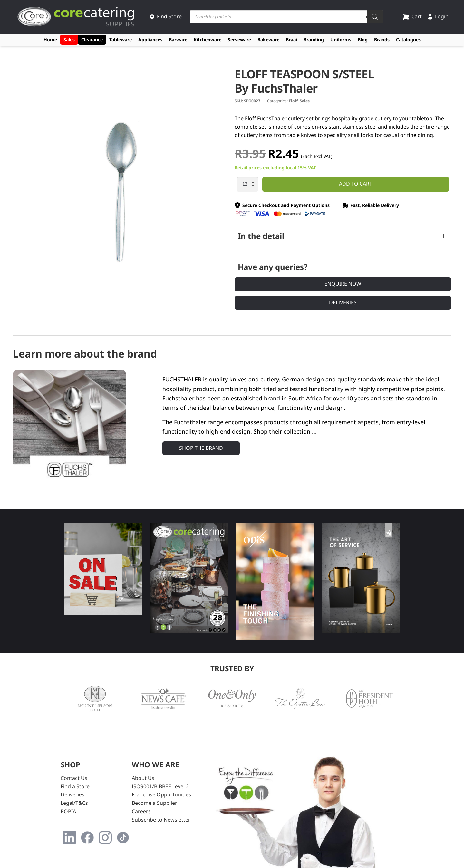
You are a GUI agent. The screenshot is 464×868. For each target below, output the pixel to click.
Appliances (150, 39)
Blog (363, 39)
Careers (141, 811)
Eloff (293, 101)
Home (50, 39)
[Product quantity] (247, 184)
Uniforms (341, 39)
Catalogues (408, 39)
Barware (178, 39)
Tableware (121, 39)
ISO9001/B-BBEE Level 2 (160, 786)
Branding (314, 39)
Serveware (239, 39)
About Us (143, 778)
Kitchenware (208, 39)
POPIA (68, 811)
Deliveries (343, 302)
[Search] (375, 17)
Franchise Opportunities (161, 794)
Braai (291, 39)
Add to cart (356, 184)
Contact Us (74, 778)
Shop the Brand (201, 448)
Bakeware (268, 39)
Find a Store (75, 786)
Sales (69, 39)
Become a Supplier (155, 803)
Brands (382, 39)
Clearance (92, 39)
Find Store (165, 16)
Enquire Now (343, 284)
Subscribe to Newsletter (161, 820)
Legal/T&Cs (74, 803)
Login (438, 16)
